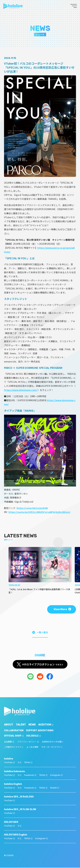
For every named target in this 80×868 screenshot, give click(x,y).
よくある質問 (32, 747)
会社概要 (9, 742)
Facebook (30, 775)
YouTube (9, 763)
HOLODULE (34, 736)
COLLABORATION (14, 731)
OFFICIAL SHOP (14, 736)
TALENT (21, 725)
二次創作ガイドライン (14, 747)
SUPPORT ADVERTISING (40, 731)
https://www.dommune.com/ (21, 390)
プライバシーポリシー (28, 742)
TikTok (28, 763)
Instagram (56, 775)
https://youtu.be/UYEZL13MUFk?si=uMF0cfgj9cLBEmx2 (39, 512)
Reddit (55, 788)
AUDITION (46, 725)
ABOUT (9, 725)
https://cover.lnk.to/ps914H (32, 508)
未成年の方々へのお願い (53, 742)
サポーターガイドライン (52, 747)
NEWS (32, 725)
